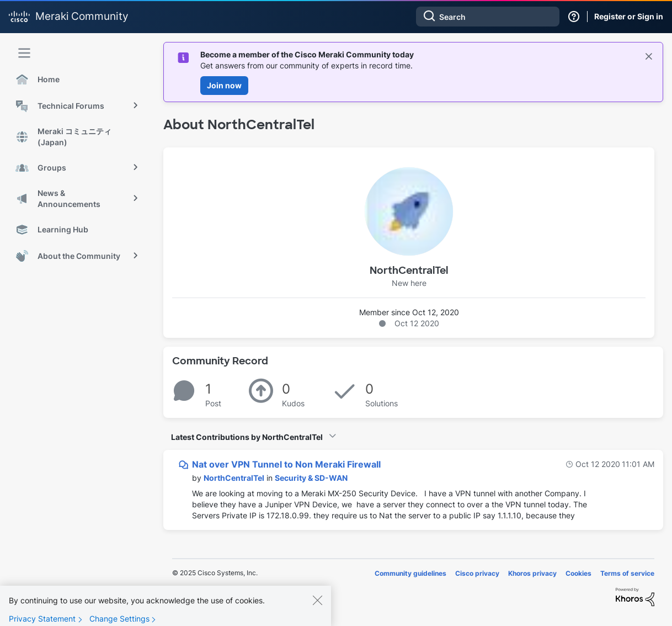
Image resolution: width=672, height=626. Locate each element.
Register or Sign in (629, 16)
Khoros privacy (532, 573)
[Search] (488, 17)
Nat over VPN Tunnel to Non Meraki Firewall (286, 464)
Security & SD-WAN (311, 478)
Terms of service (627, 573)
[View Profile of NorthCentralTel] (234, 478)
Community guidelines (410, 573)
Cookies (578, 573)
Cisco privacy (477, 573)
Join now (224, 85)
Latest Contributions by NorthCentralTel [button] (247, 437)
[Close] (317, 608)
